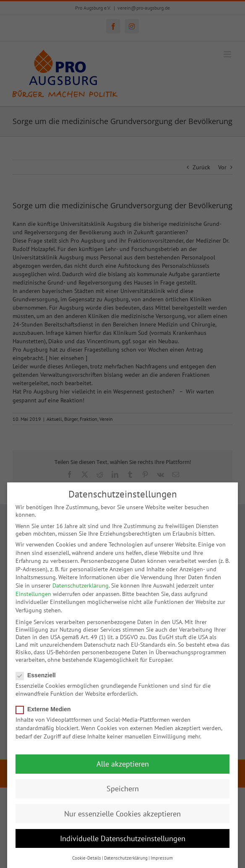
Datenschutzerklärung (81, 585)
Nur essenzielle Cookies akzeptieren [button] (122, 813)
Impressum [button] (162, 858)
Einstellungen (33, 593)
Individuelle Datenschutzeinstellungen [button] (123, 838)
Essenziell (39, 674)
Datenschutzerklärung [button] (126, 858)
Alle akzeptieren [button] (123, 763)
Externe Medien (47, 709)
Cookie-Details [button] (87, 858)
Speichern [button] (123, 788)
